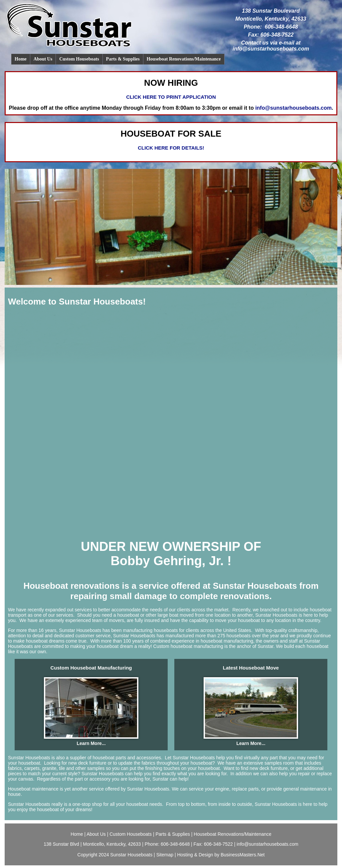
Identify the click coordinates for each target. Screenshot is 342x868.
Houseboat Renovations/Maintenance (184, 59)
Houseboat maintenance (33, 789)
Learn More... (91, 743)
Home (21, 59)
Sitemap (165, 855)
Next (12, 290)
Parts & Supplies (123, 59)
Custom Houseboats (79, 59)
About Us (43, 59)
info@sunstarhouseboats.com (271, 49)
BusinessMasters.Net (243, 855)
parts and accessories (138, 758)
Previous (7, 290)
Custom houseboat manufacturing (188, 646)
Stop (21, 290)
